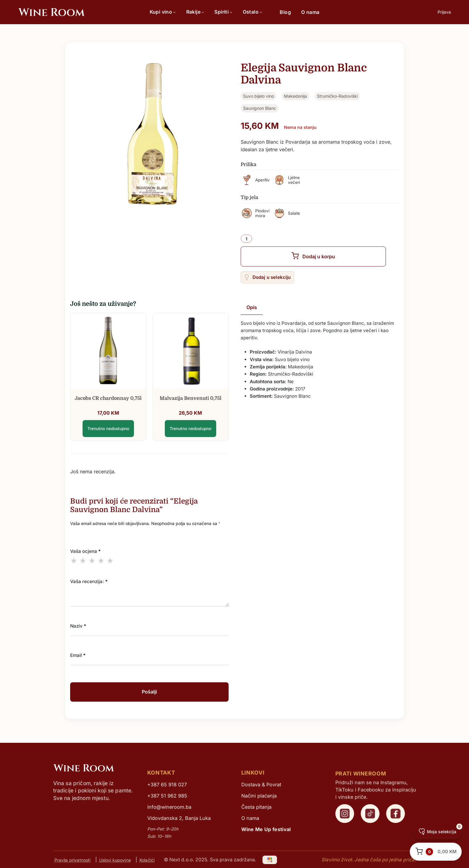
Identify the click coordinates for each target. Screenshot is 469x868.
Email (78, 655)
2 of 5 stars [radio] (83, 560)
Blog (285, 12)
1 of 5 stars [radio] (74, 560)
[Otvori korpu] (436, 852)
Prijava (444, 12)
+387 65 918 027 (167, 785)
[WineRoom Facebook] (396, 814)
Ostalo (253, 12)
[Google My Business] (270, 860)
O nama (310, 12)
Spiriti (223, 12)
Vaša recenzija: (89, 581)
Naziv (78, 626)
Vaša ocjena (85, 551)
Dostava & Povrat (261, 785)
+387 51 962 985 (167, 796)
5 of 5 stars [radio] (110, 560)
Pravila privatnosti (73, 860)
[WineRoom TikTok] (370, 814)
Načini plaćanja (259, 796)
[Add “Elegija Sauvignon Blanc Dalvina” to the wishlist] (268, 277)
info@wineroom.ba (169, 807)
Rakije (195, 12)
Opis (252, 307)
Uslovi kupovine (115, 860)
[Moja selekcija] (437, 832)
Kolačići (147, 860)
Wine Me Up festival (266, 829)
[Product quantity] (246, 239)
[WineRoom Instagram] (345, 814)
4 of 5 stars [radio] (101, 560)
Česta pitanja (256, 807)
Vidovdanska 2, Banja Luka (179, 818)
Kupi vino (163, 12)
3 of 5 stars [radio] (92, 560)
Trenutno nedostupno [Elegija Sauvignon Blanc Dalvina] (108, 429)
